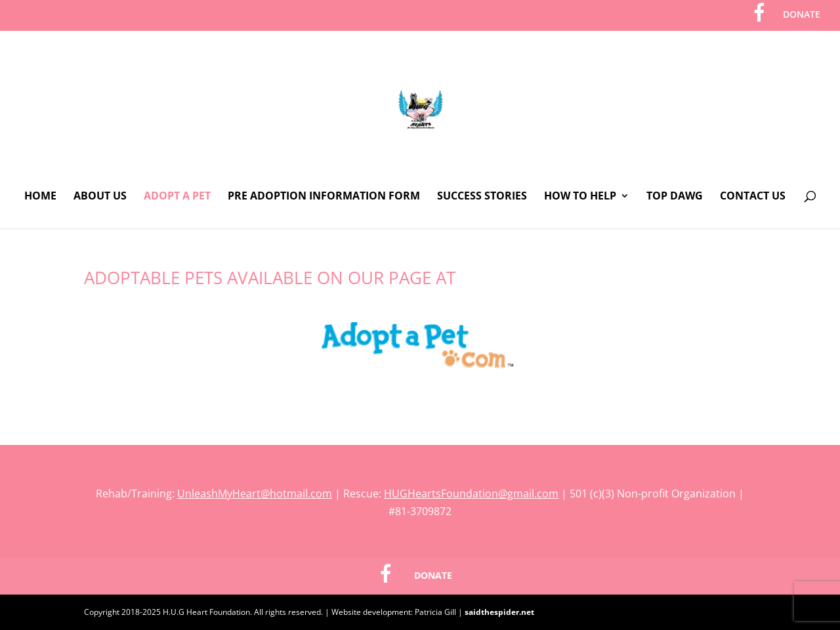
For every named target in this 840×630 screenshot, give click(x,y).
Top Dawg (675, 197)
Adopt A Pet (177, 197)
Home (40, 197)
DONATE (802, 15)
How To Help (580, 197)
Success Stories (482, 197)
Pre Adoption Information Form (324, 197)
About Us (100, 197)
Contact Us (753, 197)
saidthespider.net (499, 612)
